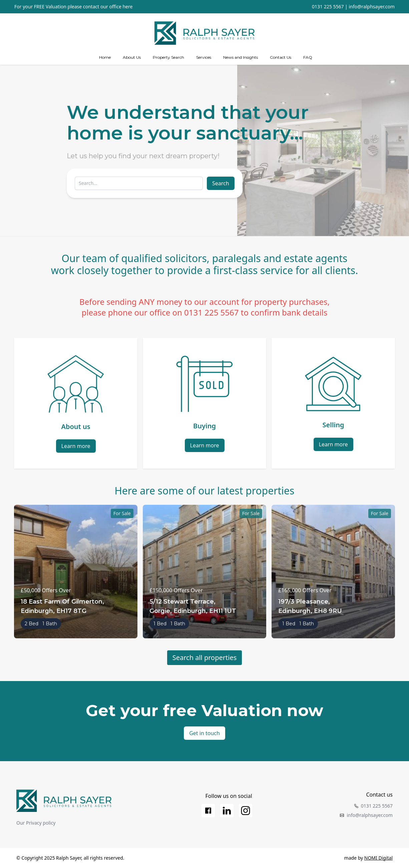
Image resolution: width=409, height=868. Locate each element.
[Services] (204, 57)
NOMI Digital (378, 858)
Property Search (168, 57)
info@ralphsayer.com (372, 7)
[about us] (132, 57)
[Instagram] (246, 811)
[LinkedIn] (227, 811)
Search (221, 183)
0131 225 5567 (328, 7)
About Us (132, 57)
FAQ (308, 57)
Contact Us (281, 57)
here (127, 7)
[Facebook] (208, 811)
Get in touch (204, 733)
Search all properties (205, 658)
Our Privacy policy (36, 823)
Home (105, 57)
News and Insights (241, 57)
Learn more (76, 446)
